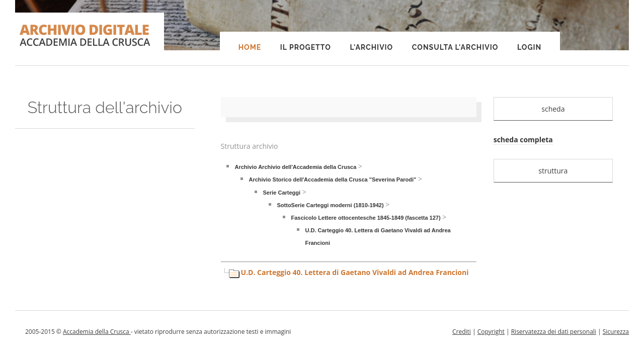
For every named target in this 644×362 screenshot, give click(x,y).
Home (250, 47)
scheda (553, 109)
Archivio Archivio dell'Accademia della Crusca (296, 167)
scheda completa (523, 140)
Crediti (462, 332)
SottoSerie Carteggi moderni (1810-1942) (331, 205)
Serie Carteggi (282, 193)
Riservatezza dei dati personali (554, 332)
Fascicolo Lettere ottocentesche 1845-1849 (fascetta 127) (366, 218)
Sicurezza (616, 332)
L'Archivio (371, 47)
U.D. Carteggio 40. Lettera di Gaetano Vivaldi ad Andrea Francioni (355, 272)
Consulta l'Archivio (455, 47)
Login (529, 47)
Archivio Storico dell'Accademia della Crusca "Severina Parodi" (333, 179)
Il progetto (306, 47)
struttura (553, 171)
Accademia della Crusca (97, 332)
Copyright (491, 332)
